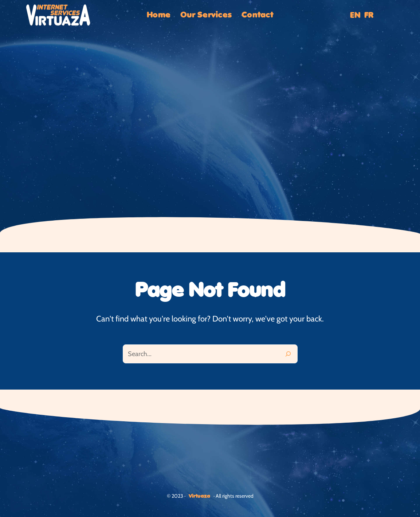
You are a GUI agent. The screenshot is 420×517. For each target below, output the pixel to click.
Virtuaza (199, 496)
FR (369, 15)
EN (355, 15)
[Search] (288, 354)
